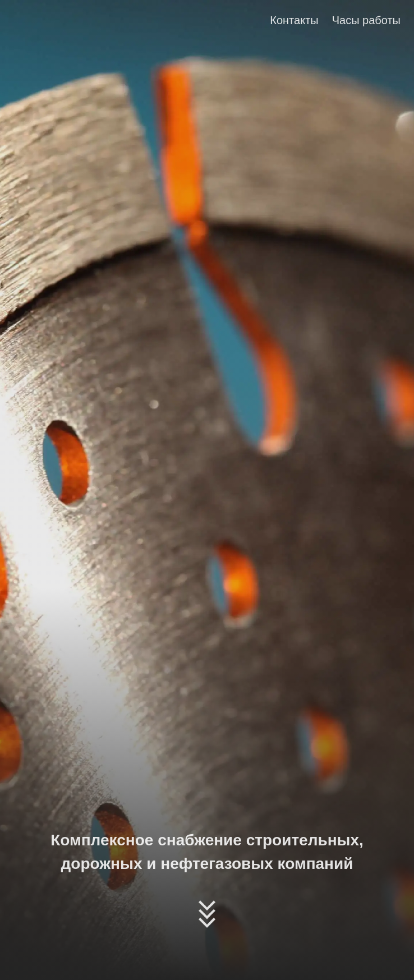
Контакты (294, 20)
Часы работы (366, 20)
